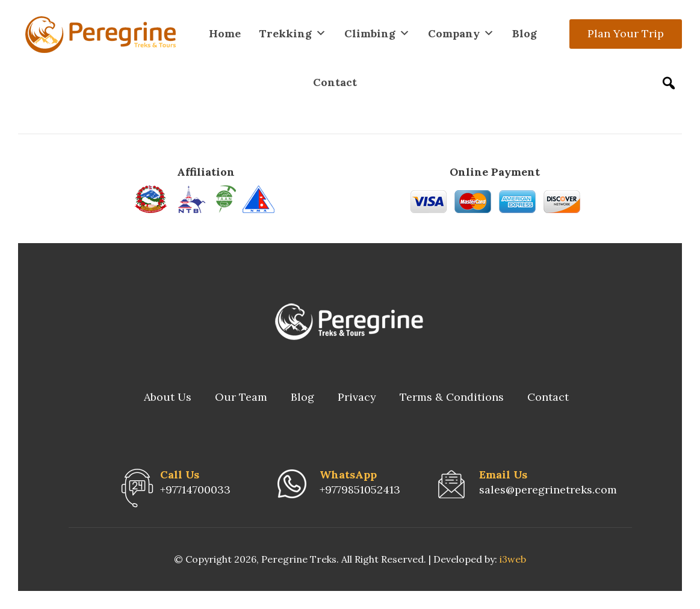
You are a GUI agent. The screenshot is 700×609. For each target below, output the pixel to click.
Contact (335, 82)
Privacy (357, 397)
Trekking (293, 33)
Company (461, 33)
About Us (168, 397)
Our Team (241, 397)
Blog (525, 33)
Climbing (377, 33)
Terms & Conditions (452, 397)
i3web (513, 559)
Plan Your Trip (626, 33)
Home (225, 33)
